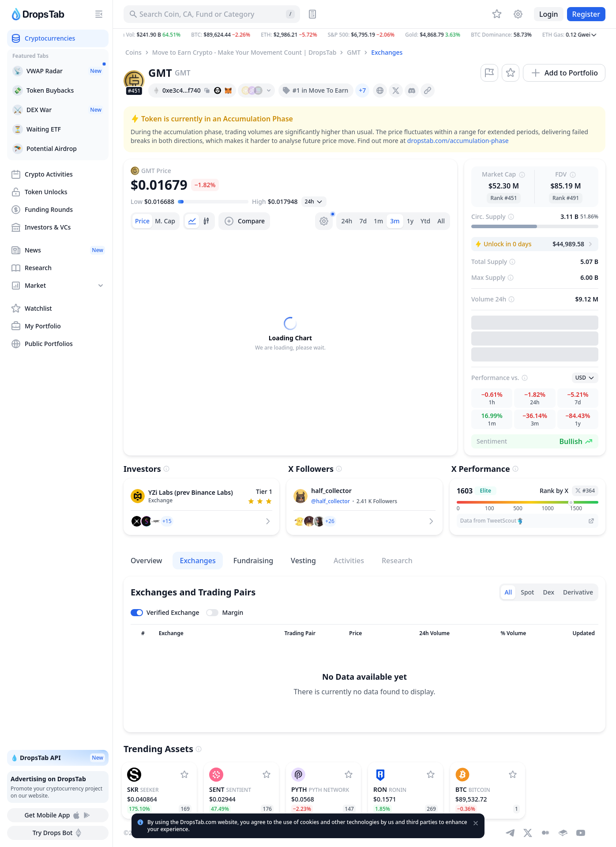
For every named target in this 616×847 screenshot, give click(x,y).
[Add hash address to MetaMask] (228, 90)
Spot (527, 592)
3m (395, 221)
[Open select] (314, 202)
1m (378, 221)
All (441, 221)
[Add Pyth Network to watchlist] (349, 775)
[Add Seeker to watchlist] (184, 775)
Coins (133, 52)
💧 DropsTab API (58, 758)
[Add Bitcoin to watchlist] (513, 775)
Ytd (425, 221)
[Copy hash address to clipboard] (207, 90)
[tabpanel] (290, 334)
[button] (364, 35)
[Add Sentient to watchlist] (267, 775)
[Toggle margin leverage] (225, 613)
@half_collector (330, 501)
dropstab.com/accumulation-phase (458, 141)
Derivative (578, 592)
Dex (548, 592)
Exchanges (387, 52)
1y (410, 221)
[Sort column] (143, 633)
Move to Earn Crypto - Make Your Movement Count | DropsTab (244, 52)
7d (363, 221)
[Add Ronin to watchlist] (431, 775)
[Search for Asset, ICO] (212, 14)
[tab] (142, 221)
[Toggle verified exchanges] (165, 613)
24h (347, 221)
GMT (354, 52)
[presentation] (380, 90)
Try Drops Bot (58, 833)
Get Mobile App (58, 815)
